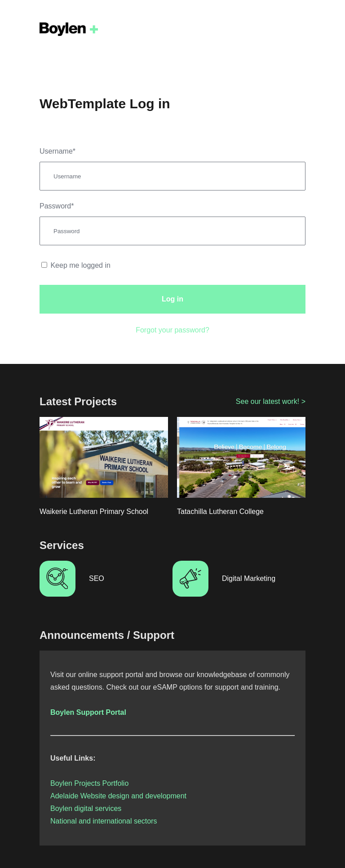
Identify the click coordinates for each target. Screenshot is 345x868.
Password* (57, 206)
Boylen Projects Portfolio (89, 783)
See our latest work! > (271, 401)
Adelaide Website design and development (118, 796)
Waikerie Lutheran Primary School (94, 511)
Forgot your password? (172, 330)
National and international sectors (104, 821)
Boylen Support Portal (88, 712)
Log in (172, 299)
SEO (97, 578)
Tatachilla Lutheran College (220, 511)
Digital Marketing (249, 578)
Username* (57, 151)
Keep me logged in (76, 265)
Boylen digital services (86, 808)
